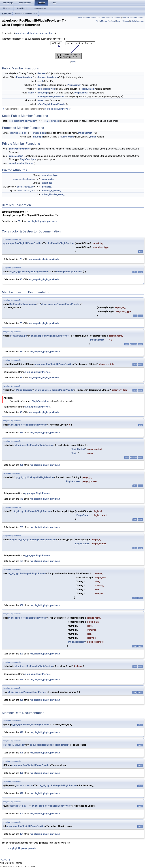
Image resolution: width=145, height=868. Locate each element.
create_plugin (39, 133)
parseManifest (16, 156)
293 (21, 654)
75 (21, 259)
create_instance (51, 121)
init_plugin (38, 137)
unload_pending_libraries (21, 163)
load (39, 85)
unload (41, 100)
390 (21, 773)
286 (21, 465)
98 (21, 412)
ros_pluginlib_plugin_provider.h (35, 33)
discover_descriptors (48, 77)
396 (21, 753)
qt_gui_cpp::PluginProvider (57, 109)
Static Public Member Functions (109, 18)
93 (21, 377)
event (40, 81)
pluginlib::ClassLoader (23, 179)
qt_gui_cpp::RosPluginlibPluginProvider (23, 243)
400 (21, 814)
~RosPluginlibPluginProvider (51, 104)
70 (21, 323)
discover (42, 73)
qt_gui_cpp (6, 14)
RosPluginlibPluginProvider (26, 14)
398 (21, 793)
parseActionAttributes (20, 149)
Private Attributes (123, 21)
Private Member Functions (105, 21)
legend (73, 62)
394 (21, 834)
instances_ (47, 187)
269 (21, 433)
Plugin (31, 93)
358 (21, 605)
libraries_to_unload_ (51, 191)
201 (21, 527)
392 (21, 732)
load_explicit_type (46, 89)
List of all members (137, 21)
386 (21, 700)
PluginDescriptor (24, 77)
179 (21, 499)
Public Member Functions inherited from (36, 109)
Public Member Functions (87, 18)
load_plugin (43, 93)
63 (19, 221)
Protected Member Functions (133, 18)
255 (21, 680)
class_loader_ (48, 179)
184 (21, 561)
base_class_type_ (50, 175)
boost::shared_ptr (18, 133)
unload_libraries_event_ (53, 194)
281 (21, 352)
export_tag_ (47, 183)
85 (21, 279)
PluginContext (74, 85)
